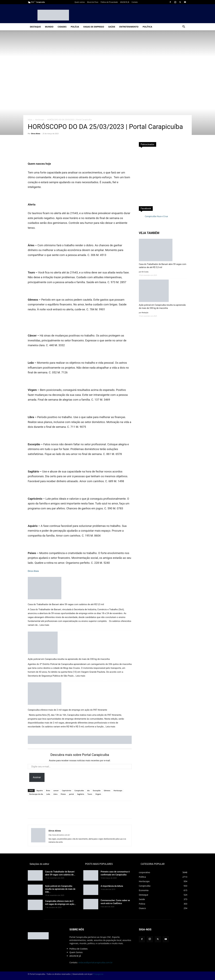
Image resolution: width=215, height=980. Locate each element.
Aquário (40, 790)
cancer (56, 790)
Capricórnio (67, 790)
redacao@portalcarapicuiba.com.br (95, 962)
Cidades (62, 27)
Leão (48, 794)
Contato (135, 2)
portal (71, 794)
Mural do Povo (93, 2)
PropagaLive (98, 974)
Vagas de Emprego (94, 27)
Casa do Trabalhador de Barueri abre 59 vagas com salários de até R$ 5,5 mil (66, 604)
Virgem (98, 794)
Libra (55, 794)
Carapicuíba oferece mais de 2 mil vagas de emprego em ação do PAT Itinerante (67, 710)
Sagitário (81, 794)
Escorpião (97, 790)
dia (88, 790)
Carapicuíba (79, 790)
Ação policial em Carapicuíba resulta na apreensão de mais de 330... (60, 889)
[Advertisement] (163, 176)
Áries (48, 790)
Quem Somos (76, 952)
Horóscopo (40, 120)
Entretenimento (129, 27)
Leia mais (44, 625)
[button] (184, 27)
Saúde (112, 27)
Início (30, 120)
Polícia (75, 27)
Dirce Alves (36, 134)
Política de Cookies (79, 949)
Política (147, 27)
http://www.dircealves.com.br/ (59, 835)
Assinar (37, 777)
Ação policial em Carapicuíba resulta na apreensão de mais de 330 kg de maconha (69, 659)
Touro (90, 794)
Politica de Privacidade (109, 2)
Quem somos (80, 2)
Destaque (35, 27)
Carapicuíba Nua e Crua (156, 216)
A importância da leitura (112, 886)
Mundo (49, 27)
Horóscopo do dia (36, 794)
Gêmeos (107, 790)
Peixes (63, 794)
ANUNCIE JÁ (125, 2)
